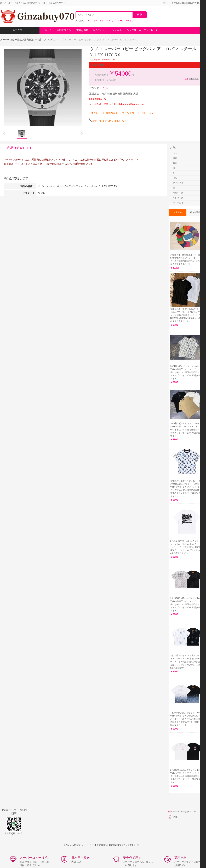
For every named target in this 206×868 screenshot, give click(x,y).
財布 (175, 158)
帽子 (175, 188)
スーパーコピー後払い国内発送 (17, 40)
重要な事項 (82, 30)
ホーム (48, 30)
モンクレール (151, 30)
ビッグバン (105, 21)
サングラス (178, 198)
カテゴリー (25, 30)
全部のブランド (65, 30)
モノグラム (93, 21)
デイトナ (130, 21)
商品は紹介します (20, 148)
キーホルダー (179, 203)
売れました (192, 79)
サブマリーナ (118, 21)
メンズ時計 (50, 40)
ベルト (176, 178)
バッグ (176, 153)
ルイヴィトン (100, 30)
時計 (39, 40)
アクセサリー (179, 183)
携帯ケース (178, 193)
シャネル (117, 30)
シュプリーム (134, 30)
